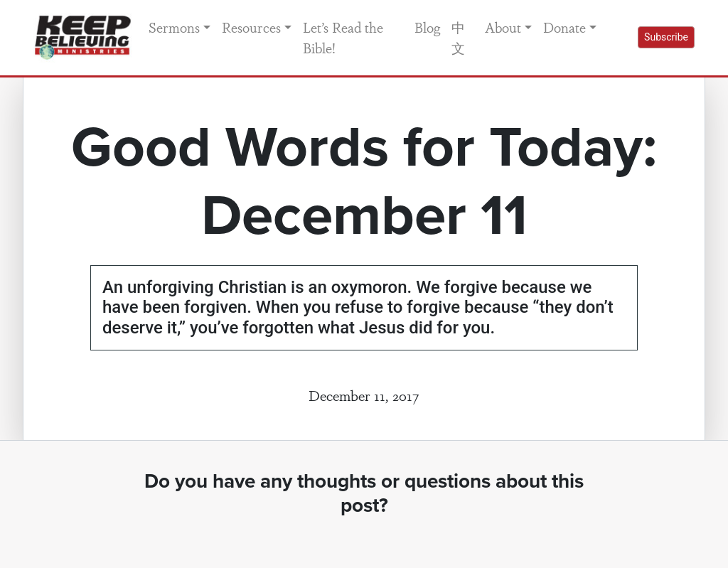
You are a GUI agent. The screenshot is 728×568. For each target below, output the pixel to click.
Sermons (174, 27)
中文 (458, 37)
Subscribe (666, 37)
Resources (251, 27)
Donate (564, 27)
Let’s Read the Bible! (343, 37)
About (503, 27)
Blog (427, 27)
